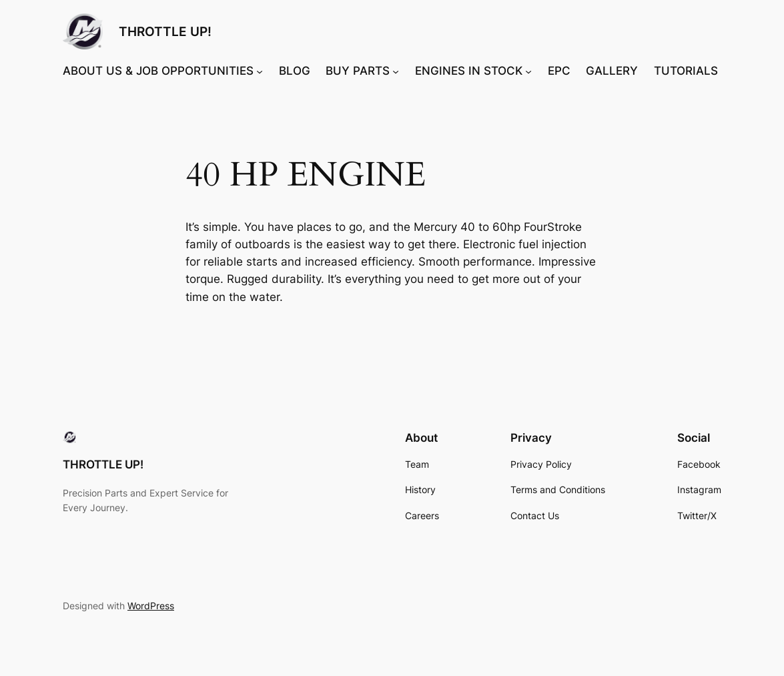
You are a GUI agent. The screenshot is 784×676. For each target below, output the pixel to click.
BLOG (295, 71)
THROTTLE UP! (165, 31)
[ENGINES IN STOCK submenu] (528, 71)
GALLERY (612, 71)
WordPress (151, 606)
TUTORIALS (686, 71)
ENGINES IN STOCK (469, 71)
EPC (559, 71)
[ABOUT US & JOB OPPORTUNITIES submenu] (260, 71)
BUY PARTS (358, 71)
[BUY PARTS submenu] (396, 71)
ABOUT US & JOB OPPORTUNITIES (158, 71)
